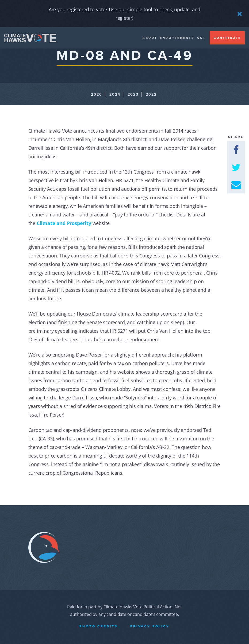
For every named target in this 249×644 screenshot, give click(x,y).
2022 (151, 94)
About (150, 38)
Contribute (227, 38)
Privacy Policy (150, 626)
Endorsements (177, 38)
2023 (133, 94)
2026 (97, 94)
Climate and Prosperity (64, 223)
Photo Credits (99, 626)
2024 (115, 94)
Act (201, 38)
